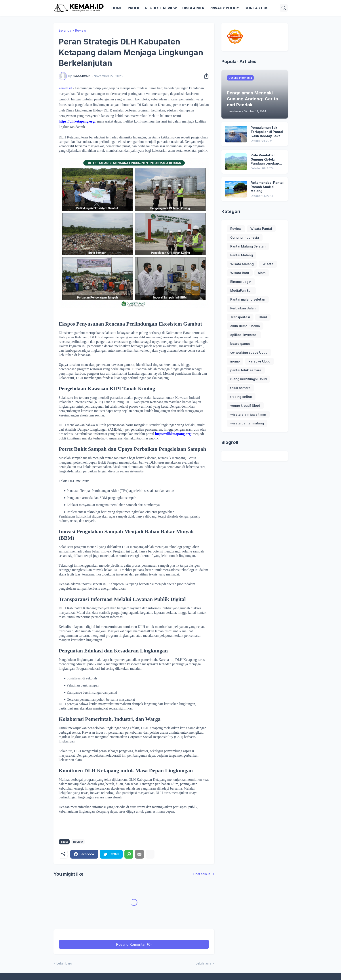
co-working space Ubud (249, 352)
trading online (241, 397)
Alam (262, 273)
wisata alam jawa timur (248, 414)
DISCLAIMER (193, 8)
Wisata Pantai (261, 229)
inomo (235, 361)
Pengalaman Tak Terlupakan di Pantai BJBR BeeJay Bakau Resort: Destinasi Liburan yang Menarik (267, 132)
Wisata (268, 264)
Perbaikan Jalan (243, 308)
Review (81, 30)
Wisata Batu (240, 273)
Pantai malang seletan (248, 299)
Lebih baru (64, 963)
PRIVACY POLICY (224, 8)
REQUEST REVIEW (161, 8)
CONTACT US (256, 8)
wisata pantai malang (247, 423)
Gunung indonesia (245, 237)
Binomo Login (241, 282)
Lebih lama (204, 963)
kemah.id (65, 88)
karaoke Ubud (259, 361)
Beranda (65, 30)
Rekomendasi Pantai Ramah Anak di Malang (267, 187)
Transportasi (240, 317)
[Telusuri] (284, 8)
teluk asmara (240, 388)
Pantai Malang (242, 255)
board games (240, 344)
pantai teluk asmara (246, 370)
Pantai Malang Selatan (248, 246)
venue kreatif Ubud (245, 406)
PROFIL (134, 8)
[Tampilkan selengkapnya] (150, 854)
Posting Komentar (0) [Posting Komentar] (134, 944)
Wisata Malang (242, 264)
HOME (117, 8)
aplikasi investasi (244, 335)
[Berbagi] (205, 76)
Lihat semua (202, 874)
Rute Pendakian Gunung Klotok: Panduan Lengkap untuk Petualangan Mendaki (266, 160)
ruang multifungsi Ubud (249, 379)
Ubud (263, 317)
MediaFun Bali (241, 291)
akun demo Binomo (245, 326)
